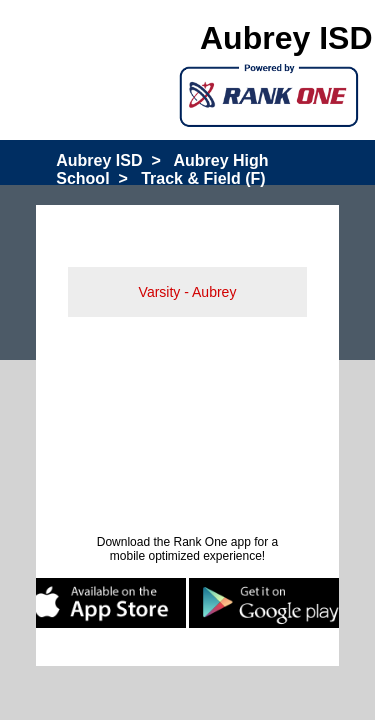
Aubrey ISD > (108, 160)
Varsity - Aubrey (188, 292)
